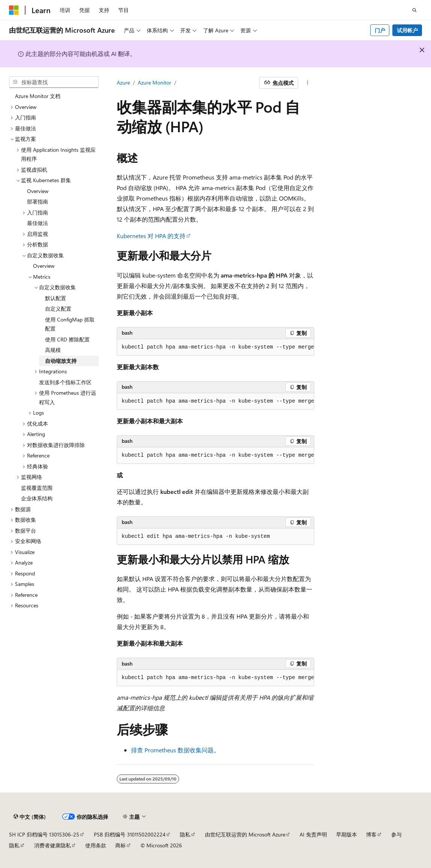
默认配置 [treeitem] (56, 298)
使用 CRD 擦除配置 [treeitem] (67, 339)
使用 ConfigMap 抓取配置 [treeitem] (70, 324)
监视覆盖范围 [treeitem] (37, 488)
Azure (123, 82)
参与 (396, 834)
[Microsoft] (14, 10)
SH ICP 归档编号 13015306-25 (44, 834)
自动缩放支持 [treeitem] (61, 361)
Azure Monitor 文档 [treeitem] (38, 96)
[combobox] (54, 82)
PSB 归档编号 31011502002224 (130, 834)
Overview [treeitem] (38, 191)
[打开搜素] (414, 10)
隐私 (185, 834)
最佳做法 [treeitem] (38, 223)
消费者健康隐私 (53, 845)
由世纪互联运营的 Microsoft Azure (245, 834)
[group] (215, 347)
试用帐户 (407, 30)
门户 (380, 30)
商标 (121, 845)
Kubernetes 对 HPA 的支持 (151, 236)
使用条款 (96, 845)
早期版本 (347, 834)
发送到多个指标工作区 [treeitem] (65, 382)
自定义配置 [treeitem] (58, 309)
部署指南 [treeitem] (38, 202)
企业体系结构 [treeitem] (37, 498)
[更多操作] (308, 83)
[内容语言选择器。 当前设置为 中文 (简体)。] (30, 817)
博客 (371, 834)
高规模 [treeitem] (53, 350)
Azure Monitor (154, 82)
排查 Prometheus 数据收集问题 (172, 750)
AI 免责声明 (313, 834)
